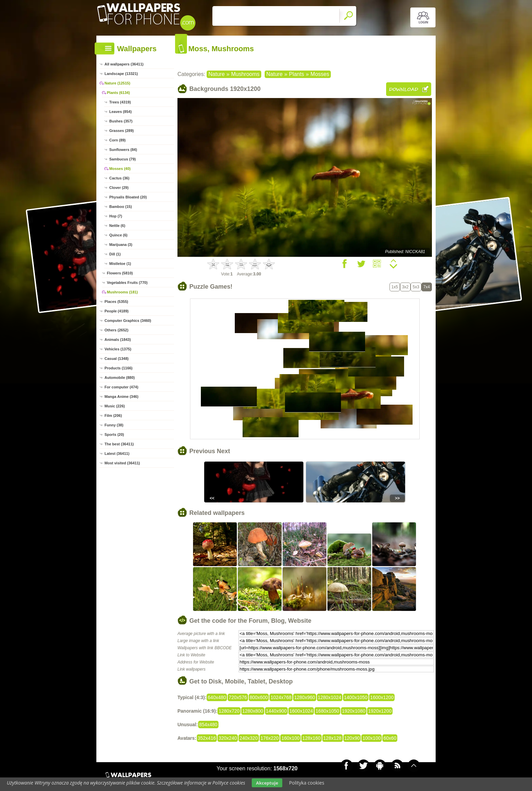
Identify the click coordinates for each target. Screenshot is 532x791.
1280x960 (305, 697)
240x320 (249, 738)
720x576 (238, 697)
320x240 (228, 738)
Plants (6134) (118, 93)
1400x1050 (356, 697)
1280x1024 (330, 697)
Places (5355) (116, 302)
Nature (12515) (117, 83)
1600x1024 (301, 711)
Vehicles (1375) (118, 349)
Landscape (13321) (121, 74)
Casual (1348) (117, 359)
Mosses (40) (120, 169)
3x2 (405, 287)
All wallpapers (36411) (124, 64)
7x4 (427, 287)
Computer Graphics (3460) (128, 321)
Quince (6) (118, 235)
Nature (216, 74)
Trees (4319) (120, 102)
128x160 (311, 738)
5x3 (416, 287)
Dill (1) (115, 254)
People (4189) (117, 311)
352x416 (207, 738)
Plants (297, 74)
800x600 (259, 697)
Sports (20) (114, 435)
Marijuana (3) (121, 245)
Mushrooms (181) (122, 292)
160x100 (290, 738)
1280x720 (229, 711)
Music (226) (115, 406)
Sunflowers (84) (123, 150)
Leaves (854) (120, 112)
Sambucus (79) (122, 159)
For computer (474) (121, 387)
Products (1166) (119, 368)
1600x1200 (382, 697)
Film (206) (113, 416)
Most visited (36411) (122, 463)
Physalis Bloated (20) (128, 197)
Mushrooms (245, 74)
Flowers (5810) (120, 273)
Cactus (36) (119, 178)
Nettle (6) (117, 226)
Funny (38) (114, 425)
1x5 (395, 287)
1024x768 (281, 697)
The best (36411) (119, 444)
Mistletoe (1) (120, 264)
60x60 (390, 738)
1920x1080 (354, 711)
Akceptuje (267, 783)
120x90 (352, 738)
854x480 (208, 725)
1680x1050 (327, 711)
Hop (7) (116, 216)
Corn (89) (117, 140)
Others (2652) (116, 330)
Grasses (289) (121, 131)
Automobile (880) (120, 378)
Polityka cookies (307, 783)
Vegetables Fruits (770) (127, 283)
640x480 (217, 697)
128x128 (332, 738)
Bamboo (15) (121, 207)
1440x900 (277, 711)
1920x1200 (380, 711)
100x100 (372, 738)
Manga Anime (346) (121, 397)
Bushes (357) (121, 121)
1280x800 (253, 711)
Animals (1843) (118, 340)
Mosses (320, 74)
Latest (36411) (117, 454)
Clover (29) (119, 188)
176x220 (270, 738)
